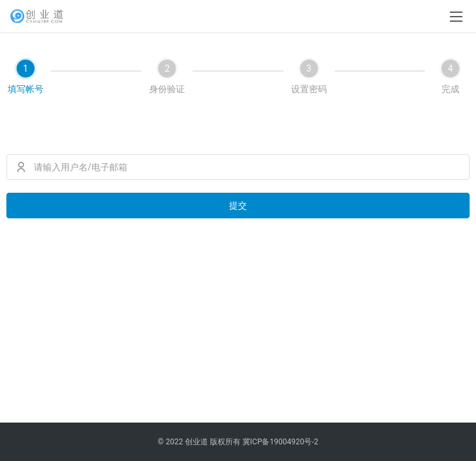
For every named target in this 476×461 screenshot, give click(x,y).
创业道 (196, 442)
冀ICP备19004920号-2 (281, 442)
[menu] (456, 17)
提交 (238, 206)
